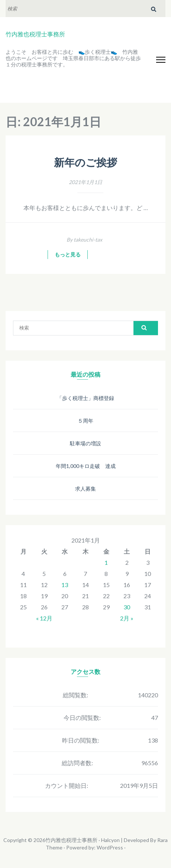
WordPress (110, 847)
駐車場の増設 (85, 443)
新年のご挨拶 (85, 163)
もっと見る (68, 255)
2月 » (127, 618)
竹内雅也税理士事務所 (35, 34)
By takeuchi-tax (84, 240)
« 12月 (44, 618)
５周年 (85, 421)
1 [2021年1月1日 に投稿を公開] (106, 562)
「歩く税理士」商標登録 (85, 398)
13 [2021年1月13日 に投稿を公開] (65, 585)
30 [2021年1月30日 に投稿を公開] (127, 607)
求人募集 (85, 489)
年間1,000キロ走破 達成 (86, 466)
